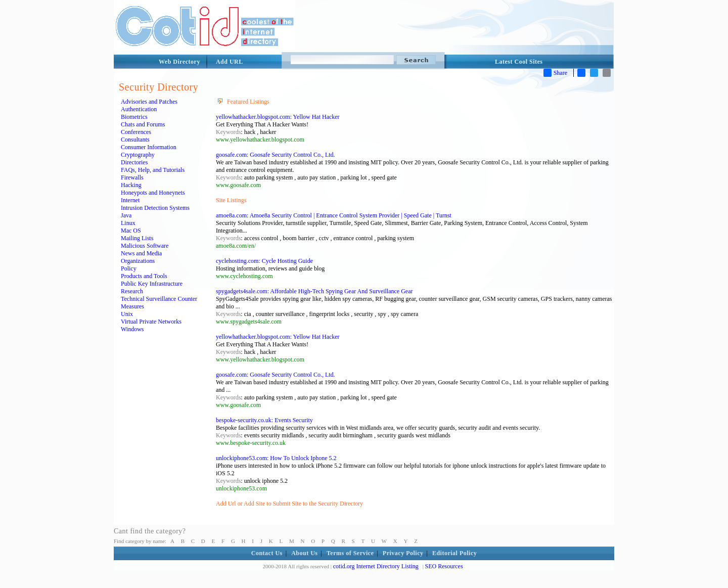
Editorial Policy (454, 553)
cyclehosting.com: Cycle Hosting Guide (264, 261)
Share (555, 73)
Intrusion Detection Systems (155, 208)
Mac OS (131, 231)
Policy (129, 268)
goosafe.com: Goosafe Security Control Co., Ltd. (276, 155)
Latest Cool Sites (519, 62)
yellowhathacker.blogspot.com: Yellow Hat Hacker (278, 117)
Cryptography (138, 155)
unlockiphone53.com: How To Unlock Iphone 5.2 (276, 458)
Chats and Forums (143, 124)
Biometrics (134, 117)
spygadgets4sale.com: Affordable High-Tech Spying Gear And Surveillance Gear (314, 291)
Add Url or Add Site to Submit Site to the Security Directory (289, 504)
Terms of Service (350, 553)
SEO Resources (444, 566)
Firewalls (132, 177)
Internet (130, 200)
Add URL (230, 62)
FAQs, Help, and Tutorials (153, 170)
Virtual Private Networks (151, 322)
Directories (134, 162)
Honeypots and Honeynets (153, 193)
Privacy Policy (403, 553)
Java (126, 215)
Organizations (138, 261)
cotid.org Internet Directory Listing (376, 566)
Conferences (136, 132)
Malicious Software (145, 246)
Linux (128, 223)
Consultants (135, 140)
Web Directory (179, 62)
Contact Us (267, 553)
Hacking (131, 185)
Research (132, 291)
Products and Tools (144, 276)
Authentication (139, 109)
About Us (304, 553)
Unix (127, 314)
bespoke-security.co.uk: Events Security (264, 420)
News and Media (141, 253)
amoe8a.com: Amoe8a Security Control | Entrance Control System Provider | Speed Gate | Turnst (334, 215)
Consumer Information (149, 147)
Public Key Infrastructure (152, 284)
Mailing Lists (137, 238)
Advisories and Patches (149, 102)
